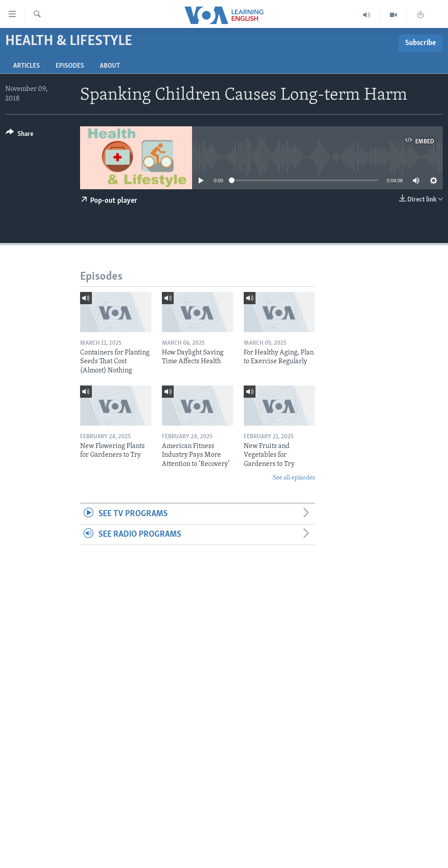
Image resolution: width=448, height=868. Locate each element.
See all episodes (294, 478)
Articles (26, 66)
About (110, 66)
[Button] (19, 135)
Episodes (70, 66)
